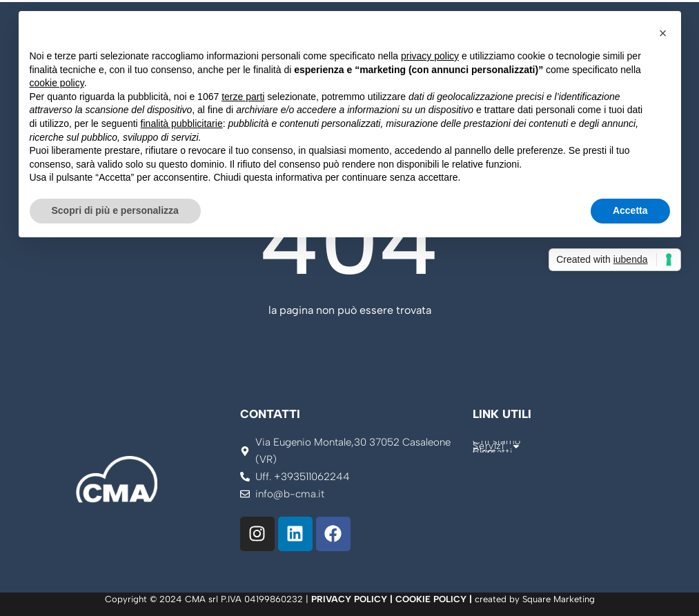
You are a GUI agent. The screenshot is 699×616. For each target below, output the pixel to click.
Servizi (496, 446)
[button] (663, 33)
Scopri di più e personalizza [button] (115, 210)
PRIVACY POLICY (349, 599)
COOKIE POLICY (431, 599)
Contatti (492, 452)
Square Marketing (559, 599)
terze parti (243, 97)
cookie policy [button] (57, 83)
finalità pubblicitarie (182, 123)
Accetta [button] (630, 210)
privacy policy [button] (430, 56)
